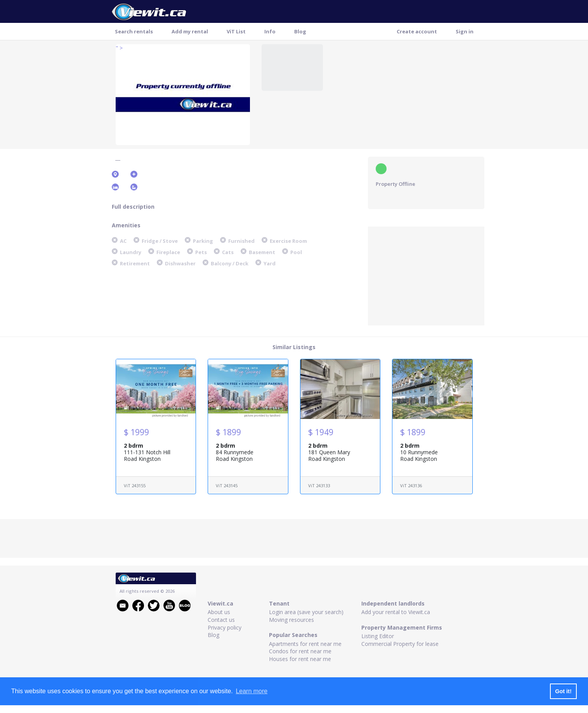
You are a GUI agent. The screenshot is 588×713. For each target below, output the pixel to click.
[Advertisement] (426, 275)
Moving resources (291, 620)
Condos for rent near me (300, 651)
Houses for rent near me (300, 659)
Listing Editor (378, 636)
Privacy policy (225, 627)
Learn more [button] (252, 691)
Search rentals (134, 31)
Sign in (465, 31)
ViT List (236, 31)
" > (119, 48)
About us (219, 612)
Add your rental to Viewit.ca (396, 612)
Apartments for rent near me (305, 644)
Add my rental (190, 31)
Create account (417, 31)
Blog (300, 31)
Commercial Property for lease (400, 644)
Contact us (221, 620)
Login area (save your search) (306, 612)
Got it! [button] (563, 691)
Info (270, 31)
